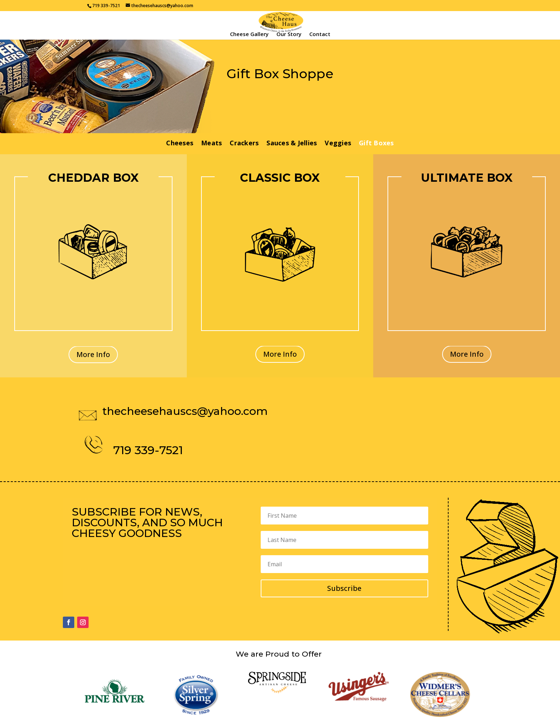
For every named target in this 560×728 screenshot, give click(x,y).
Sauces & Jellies (292, 144)
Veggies (338, 144)
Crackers (244, 144)
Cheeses (180, 144)
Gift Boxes (376, 144)
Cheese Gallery (249, 34)
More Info (93, 354)
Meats (211, 144)
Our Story (289, 34)
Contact (320, 34)
